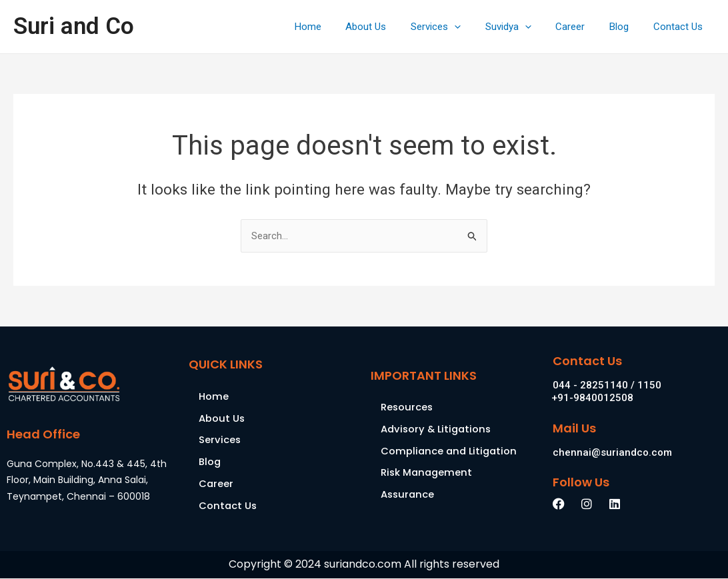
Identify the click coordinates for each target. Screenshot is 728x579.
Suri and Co (74, 26)
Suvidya (524, 27)
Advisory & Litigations (438, 429)
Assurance (408, 495)
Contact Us (680, 27)
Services (456, 27)
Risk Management (428, 473)
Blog (626, 27)
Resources (407, 407)
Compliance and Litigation (451, 451)
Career (581, 27)
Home (337, 27)
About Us (390, 27)
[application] (474, 27)
